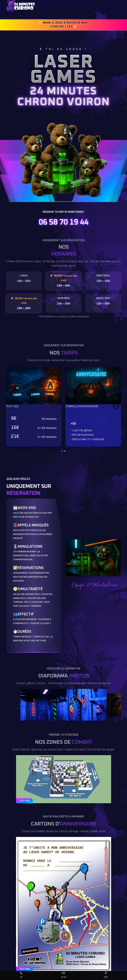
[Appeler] (21, 975)
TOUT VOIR (24, 801)
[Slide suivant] (116, 406)
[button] (62, 451)
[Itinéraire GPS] (106, 975)
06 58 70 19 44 (63, 222)
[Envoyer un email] (63, 975)
